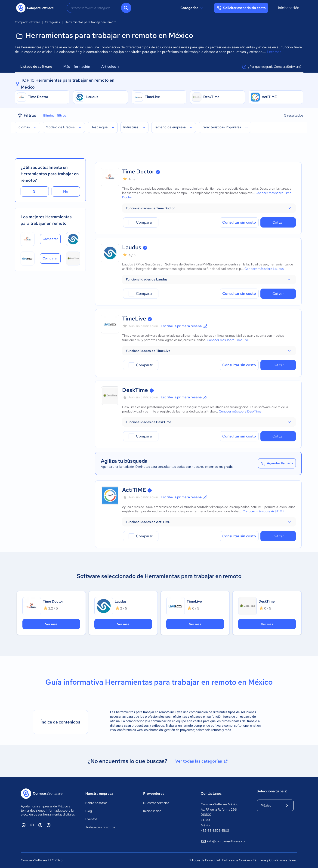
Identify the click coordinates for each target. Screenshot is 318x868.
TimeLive (152, 97)
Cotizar (278, 222)
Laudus (92, 97)
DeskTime (211, 97)
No (66, 191)
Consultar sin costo (239, 222)
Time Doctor (38, 97)
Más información (77, 67)
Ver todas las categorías (202, 761)
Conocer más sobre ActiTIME (264, 511)
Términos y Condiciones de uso (275, 860)
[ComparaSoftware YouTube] (32, 825)
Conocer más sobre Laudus (264, 269)
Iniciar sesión (289, 8)
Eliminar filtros (55, 115)
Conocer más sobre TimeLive (228, 340)
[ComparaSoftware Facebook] (40, 825)
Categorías (193, 8)
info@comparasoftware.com (224, 841)
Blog (89, 811)
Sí (35, 191)
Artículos (110, 67)
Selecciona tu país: (272, 791)
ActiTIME (269, 97)
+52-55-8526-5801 (215, 831)
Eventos (91, 819)
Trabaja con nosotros (100, 827)
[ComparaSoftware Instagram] (49, 825)
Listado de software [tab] (36, 67)
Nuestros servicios (156, 803)
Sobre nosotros (96, 803)
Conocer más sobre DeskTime (240, 411)
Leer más (274, 52)
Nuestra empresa (99, 794)
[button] (209, 208)
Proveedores (154, 794)
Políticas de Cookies (236, 860)
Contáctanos (211, 794)
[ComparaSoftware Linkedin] (24, 825)
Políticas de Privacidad (204, 860)
